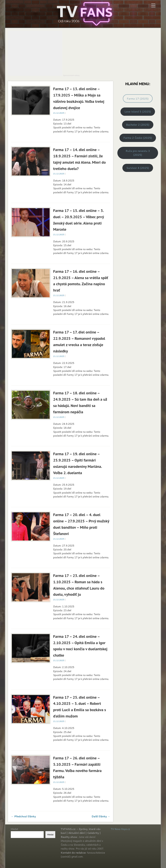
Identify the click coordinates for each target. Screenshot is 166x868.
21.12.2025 (59, 113)
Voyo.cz (126, 829)
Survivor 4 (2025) (138, 168)
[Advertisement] (35, 53)
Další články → (101, 816)
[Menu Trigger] (153, 5)
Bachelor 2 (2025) (138, 125)
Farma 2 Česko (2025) (138, 138)
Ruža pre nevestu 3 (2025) (138, 153)
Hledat (14, 829)
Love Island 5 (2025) (138, 111)
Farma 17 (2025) (138, 99)
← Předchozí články (24, 816)
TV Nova (116, 829)
